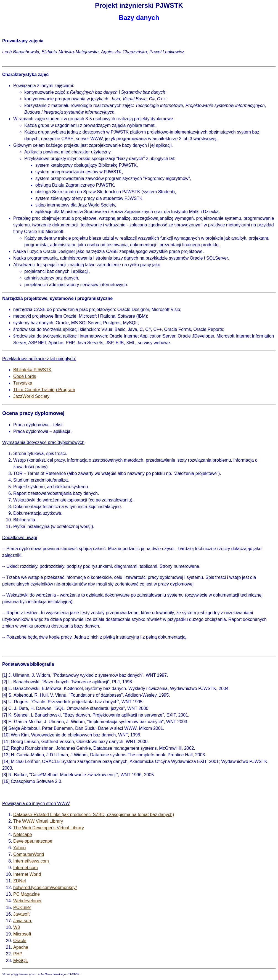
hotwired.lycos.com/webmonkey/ (45, 888)
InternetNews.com (31, 861)
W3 (17, 927)
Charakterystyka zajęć (25, 75)
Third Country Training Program (44, 390)
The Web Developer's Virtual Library (49, 828)
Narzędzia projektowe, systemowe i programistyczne (57, 298)
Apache (21, 947)
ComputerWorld (29, 854)
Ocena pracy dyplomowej (33, 413)
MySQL (21, 961)
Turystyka (23, 383)
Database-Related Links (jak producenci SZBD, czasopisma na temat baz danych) (94, 815)
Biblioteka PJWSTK (32, 370)
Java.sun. (23, 921)
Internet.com (26, 868)
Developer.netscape (33, 841)
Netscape (23, 834)
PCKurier (22, 907)
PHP (18, 954)
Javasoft (22, 914)
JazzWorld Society (31, 396)
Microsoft (22, 934)
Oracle (20, 941)
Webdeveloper (27, 901)
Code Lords (25, 376)
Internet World (27, 874)
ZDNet (20, 881)
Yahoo (19, 848)
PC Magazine (27, 894)
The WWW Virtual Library (38, 821)
